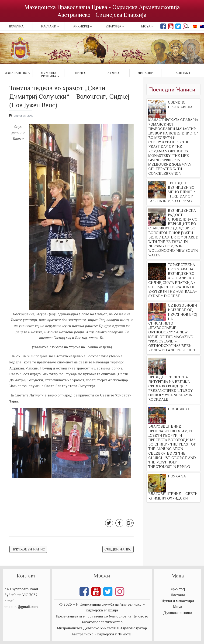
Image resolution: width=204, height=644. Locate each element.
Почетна (16, 26)
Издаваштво (16, 73)
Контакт (183, 73)
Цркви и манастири (178, 601)
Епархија (113, 26)
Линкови (146, 73)
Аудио (113, 73)
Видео (81, 73)
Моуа (178, 607)
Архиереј (81, 26)
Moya (146, 26)
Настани (49, 26)
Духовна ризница (48, 74)
